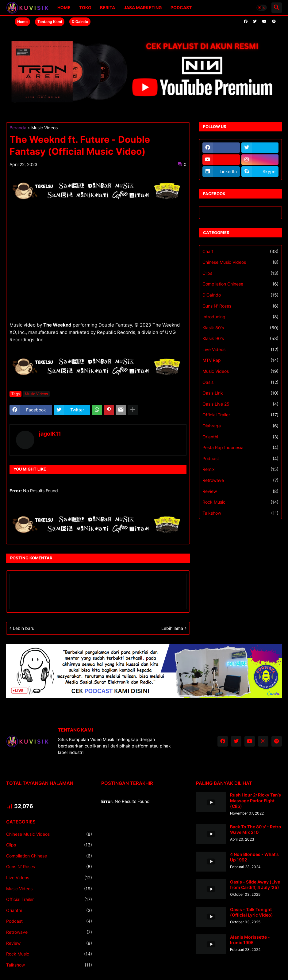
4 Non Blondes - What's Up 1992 (254, 857)
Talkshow (240, 513)
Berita (108, 8)
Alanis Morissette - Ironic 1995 (250, 940)
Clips (240, 273)
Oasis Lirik (240, 393)
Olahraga (240, 426)
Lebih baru (24, 628)
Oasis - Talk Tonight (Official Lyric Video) (252, 912)
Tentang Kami (50, 22)
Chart (240, 252)
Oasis (240, 382)
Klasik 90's (240, 339)
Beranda (18, 128)
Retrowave (240, 480)
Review (240, 491)
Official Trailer (240, 415)
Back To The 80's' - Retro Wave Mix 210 (256, 829)
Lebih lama (172, 628)
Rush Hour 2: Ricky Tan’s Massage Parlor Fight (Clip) (255, 800)
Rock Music (240, 502)
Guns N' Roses (240, 306)
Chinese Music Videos (240, 262)
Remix (240, 469)
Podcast (181, 8)
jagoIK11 (50, 434)
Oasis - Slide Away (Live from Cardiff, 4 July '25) (255, 885)
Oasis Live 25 (240, 404)
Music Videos (44, 128)
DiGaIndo (80, 22)
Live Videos (240, 350)
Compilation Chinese (240, 284)
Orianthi (240, 437)
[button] (262, 8)
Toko (85, 8)
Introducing (240, 317)
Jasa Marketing (143, 8)
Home (64, 8)
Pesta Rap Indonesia (240, 448)
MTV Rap (240, 360)
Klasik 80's (240, 328)
